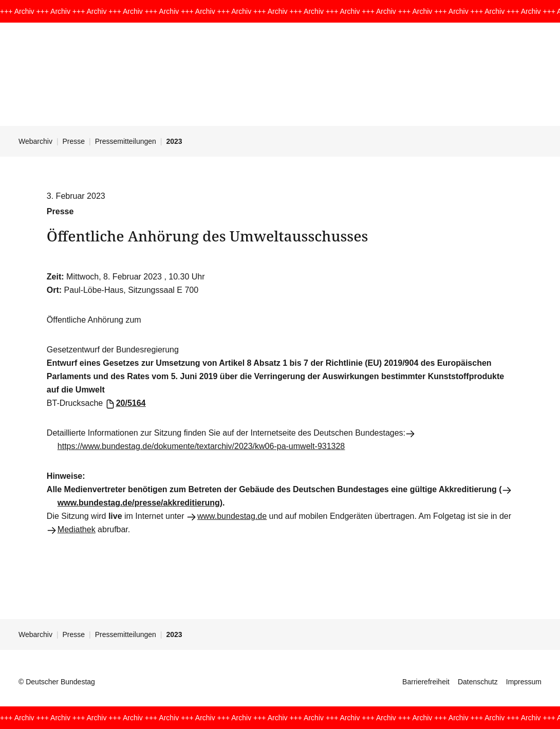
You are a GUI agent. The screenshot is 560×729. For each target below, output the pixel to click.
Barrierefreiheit (426, 682)
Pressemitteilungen (126, 141)
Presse (74, 141)
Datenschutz (478, 682)
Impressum (524, 682)
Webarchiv (35, 141)
